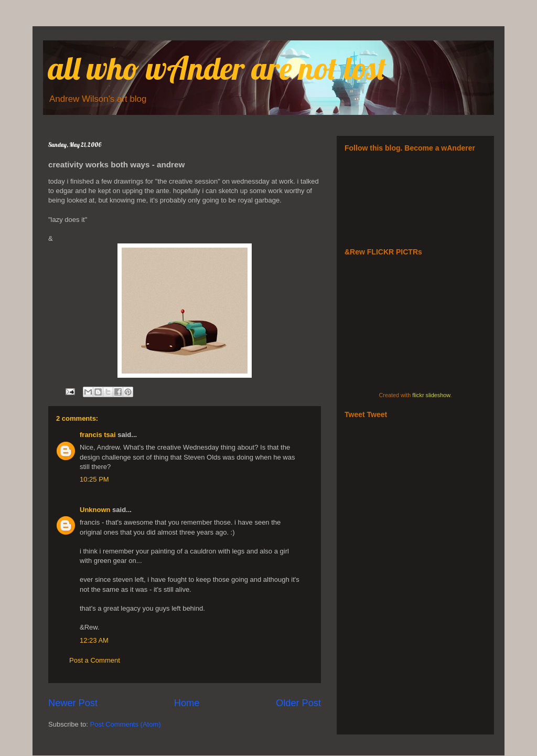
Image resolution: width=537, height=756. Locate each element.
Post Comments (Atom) (126, 724)
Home (187, 703)
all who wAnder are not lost (217, 68)
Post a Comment (95, 660)
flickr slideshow (431, 395)
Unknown (95, 510)
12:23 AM (94, 640)
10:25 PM (94, 479)
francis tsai (98, 435)
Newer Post (73, 703)
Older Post (298, 703)
